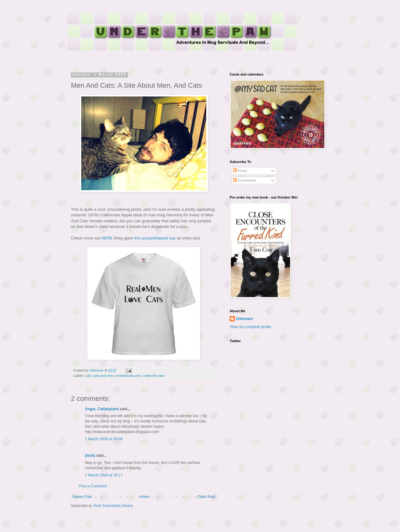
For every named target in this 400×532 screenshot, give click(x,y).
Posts (240, 171)
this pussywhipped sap (155, 238)
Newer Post (82, 497)
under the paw (154, 376)
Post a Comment (93, 486)
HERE (107, 238)
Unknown (244, 319)
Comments (245, 180)
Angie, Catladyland (102, 409)
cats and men (104, 376)
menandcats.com (128, 376)
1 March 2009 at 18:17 (104, 475)
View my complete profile (250, 327)
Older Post (206, 497)
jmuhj (90, 456)
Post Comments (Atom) (113, 506)
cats (88, 376)
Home (145, 497)
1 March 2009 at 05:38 (104, 439)
